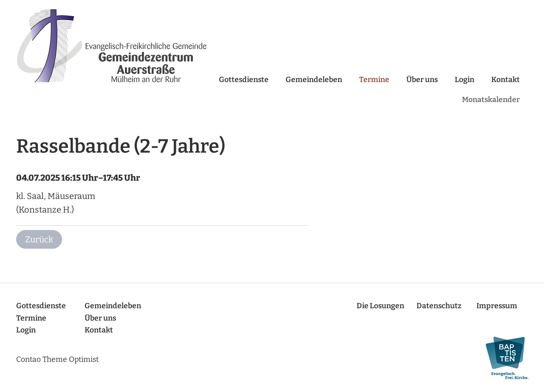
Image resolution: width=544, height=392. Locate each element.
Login (465, 80)
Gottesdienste (244, 80)
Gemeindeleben (314, 80)
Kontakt (506, 80)
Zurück (39, 239)
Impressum (497, 306)
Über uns (422, 80)
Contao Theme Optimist (57, 359)
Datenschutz (439, 306)
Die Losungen (380, 306)
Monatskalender (491, 100)
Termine (374, 80)
